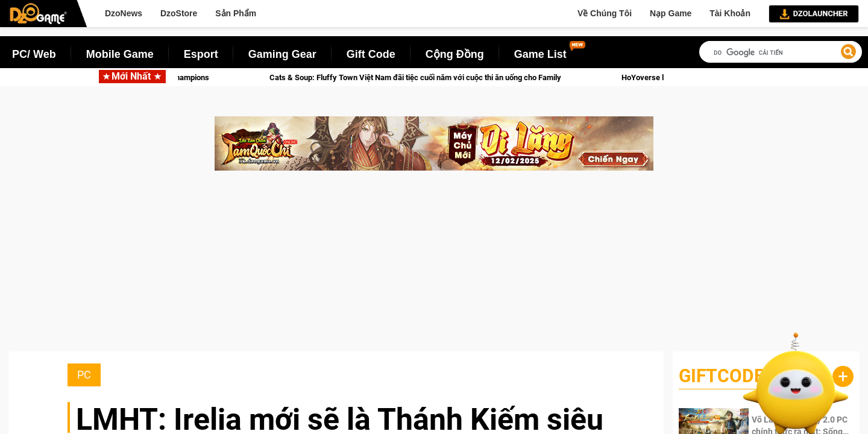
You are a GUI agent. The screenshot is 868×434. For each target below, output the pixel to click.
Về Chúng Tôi (605, 13)
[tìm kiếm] (781, 53)
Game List (540, 54)
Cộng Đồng (455, 54)
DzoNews (124, 13)
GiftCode (722, 376)
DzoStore (179, 13)
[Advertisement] (434, 267)
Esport (201, 54)
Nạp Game (671, 13)
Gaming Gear (282, 54)
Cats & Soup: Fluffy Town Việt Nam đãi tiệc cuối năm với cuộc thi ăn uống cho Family (424, 77)
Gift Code (371, 54)
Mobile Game (120, 54)
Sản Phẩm (236, 13)
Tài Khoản (730, 13)
